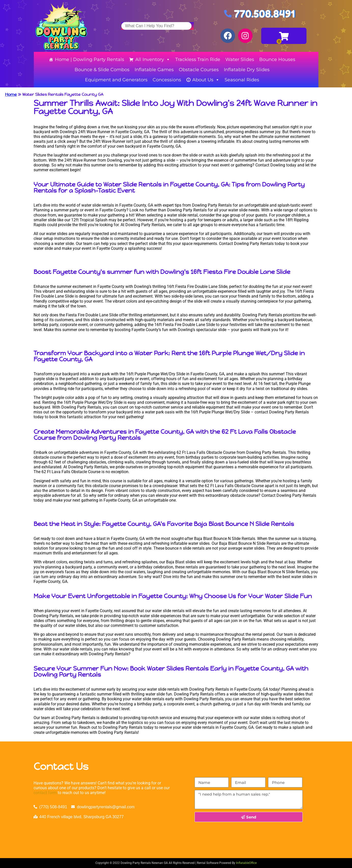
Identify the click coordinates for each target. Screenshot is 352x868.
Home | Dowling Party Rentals (90, 59)
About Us (206, 80)
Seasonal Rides (242, 80)
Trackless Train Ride (198, 59)
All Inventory (153, 59)
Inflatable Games (154, 70)
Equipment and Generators (116, 80)
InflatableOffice (246, 863)
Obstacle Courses (199, 70)
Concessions (167, 80)
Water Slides (240, 59)
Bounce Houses (277, 59)
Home (11, 94)
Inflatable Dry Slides (247, 70)
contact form (45, 793)
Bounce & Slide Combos (102, 70)
